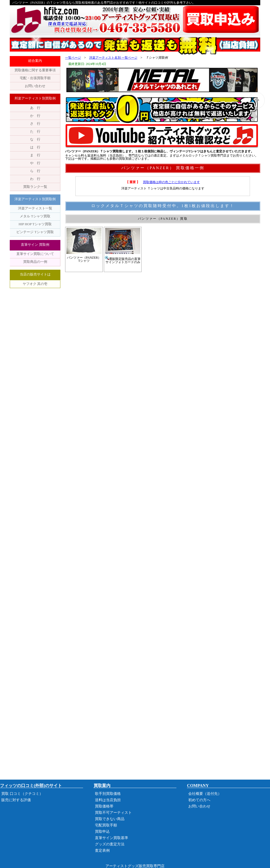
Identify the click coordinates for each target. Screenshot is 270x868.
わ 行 (35, 179)
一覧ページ (73, 58)
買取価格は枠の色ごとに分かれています (171, 182)
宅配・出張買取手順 (35, 78)
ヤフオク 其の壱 (35, 284)
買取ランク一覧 (35, 187)
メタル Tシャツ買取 (35, 216)
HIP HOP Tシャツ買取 (35, 224)
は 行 (35, 147)
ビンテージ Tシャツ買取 (35, 232)
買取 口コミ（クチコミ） (22, 794)
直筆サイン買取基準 (112, 838)
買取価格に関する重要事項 (35, 70)
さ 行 (35, 124)
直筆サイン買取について (35, 254)
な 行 (35, 139)
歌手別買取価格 (108, 794)
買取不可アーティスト (113, 813)
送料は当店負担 (108, 800)
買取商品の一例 (35, 262)
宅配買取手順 (106, 825)
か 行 (35, 116)
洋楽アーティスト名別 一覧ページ (113, 58)
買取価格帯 (104, 806)
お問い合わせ (35, 86)
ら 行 (35, 171)
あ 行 (35, 108)
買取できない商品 (110, 819)
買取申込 (102, 832)
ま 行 (35, 155)
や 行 (35, 163)
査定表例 (102, 851)
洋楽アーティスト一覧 (35, 208)
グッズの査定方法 (110, 844)
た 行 (35, 131)
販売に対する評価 (16, 800)
